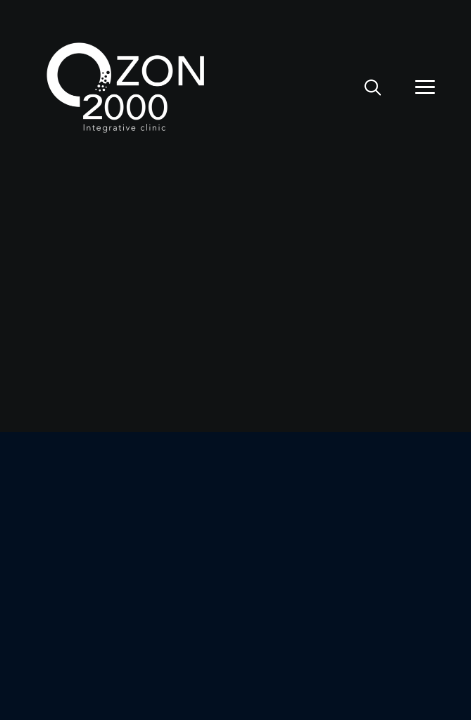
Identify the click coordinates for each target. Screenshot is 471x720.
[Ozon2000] (126, 87)
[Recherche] (364, 87)
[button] (425, 87)
